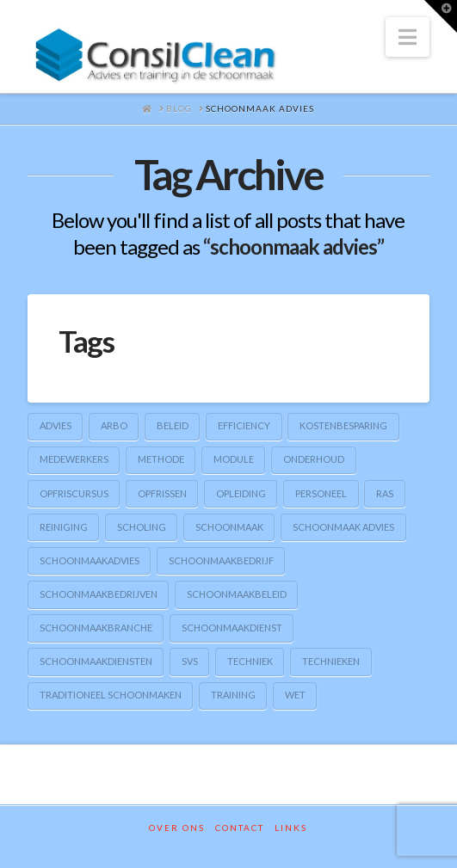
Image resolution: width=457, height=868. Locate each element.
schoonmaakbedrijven (99, 594)
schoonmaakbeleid (237, 594)
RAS (385, 493)
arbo (114, 425)
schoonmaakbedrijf (221, 560)
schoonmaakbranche (96, 628)
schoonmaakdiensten (96, 661)
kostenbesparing (343, 425)
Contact (240, 828)
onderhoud (314, 459)
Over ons (177, 828)
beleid (173, 425)
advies (56, 425)
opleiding (241, 493)
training (233, 695)
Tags (86, 341)
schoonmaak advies (343, 527)
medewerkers (74, 459)
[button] (408, 37)
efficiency (244, 425)
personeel (321, 493)
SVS (190, 661)
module (234, 459)
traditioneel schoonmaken (111, 695)
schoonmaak (229, 527)
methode (161, 459)
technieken (331, 661)
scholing (142, 527)
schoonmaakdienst (232, 628)
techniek (250, 661)
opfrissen (162, 493)
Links (291, 828)
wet (295, 695)
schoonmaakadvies (90, 560)
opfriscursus (74, 493)
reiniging (64, 527)
